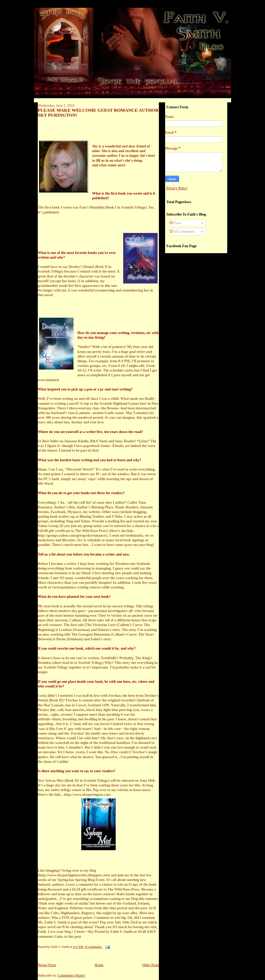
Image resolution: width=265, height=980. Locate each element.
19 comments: (94, 947)
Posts (175, 223)
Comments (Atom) (71, 975)
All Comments (182, 232)
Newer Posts (47, 965)
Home (99, 965)
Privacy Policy (177, 188)
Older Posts (150, 965)
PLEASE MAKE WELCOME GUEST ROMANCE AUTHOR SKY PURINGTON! (98, 113)
